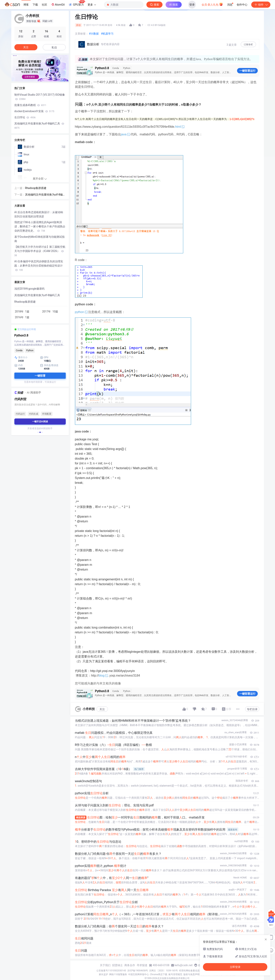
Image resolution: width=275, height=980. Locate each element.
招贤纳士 (117, 965)
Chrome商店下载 (159, 974)
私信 (54, 47)
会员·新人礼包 (212, 4)
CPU (44, 358)
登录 (192, 5)
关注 (102, 709)
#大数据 (94, 34)
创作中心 (242, 5)
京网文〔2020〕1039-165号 (163, 971)
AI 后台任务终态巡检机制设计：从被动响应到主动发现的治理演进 (39, 214)
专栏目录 (252, 709)
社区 (44, 5)
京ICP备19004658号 (138, 971)
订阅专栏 (248, 45)
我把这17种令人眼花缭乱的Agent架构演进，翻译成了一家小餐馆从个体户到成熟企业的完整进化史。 (40, 226)
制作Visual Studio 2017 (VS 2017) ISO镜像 (40, 97)
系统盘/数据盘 (49, 365)
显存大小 (21, 358)
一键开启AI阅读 (40, 422)
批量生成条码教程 (30, 105)
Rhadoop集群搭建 (36, 188)
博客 (26, 5)
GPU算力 (77, 3)
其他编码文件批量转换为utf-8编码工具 (39, 126)
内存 (19, 365)
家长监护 (103, 974)
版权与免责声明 (191, 974)
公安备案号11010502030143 (111, 971)
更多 (92, 5)
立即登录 (235, 967)
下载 (35, 5)
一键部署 (40, 376)
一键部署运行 (247, 71)
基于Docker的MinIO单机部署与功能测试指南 (39, 239)
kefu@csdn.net (184, 965)
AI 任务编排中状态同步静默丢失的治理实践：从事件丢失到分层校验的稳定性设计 (39, 266)
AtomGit (58, 4)
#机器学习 (107, 34)
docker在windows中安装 (34, 111)
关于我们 (105, 965)
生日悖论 (25, 117)
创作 (261, 5)
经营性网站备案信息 (189, 971)
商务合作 (130, 965)
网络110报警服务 (118, 974)
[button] (38, 432)
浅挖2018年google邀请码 (30, 289)
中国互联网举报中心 (139, 974)
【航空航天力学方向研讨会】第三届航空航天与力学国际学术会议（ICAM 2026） (40, 251)
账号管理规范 (175, 974)
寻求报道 (142, 965)
